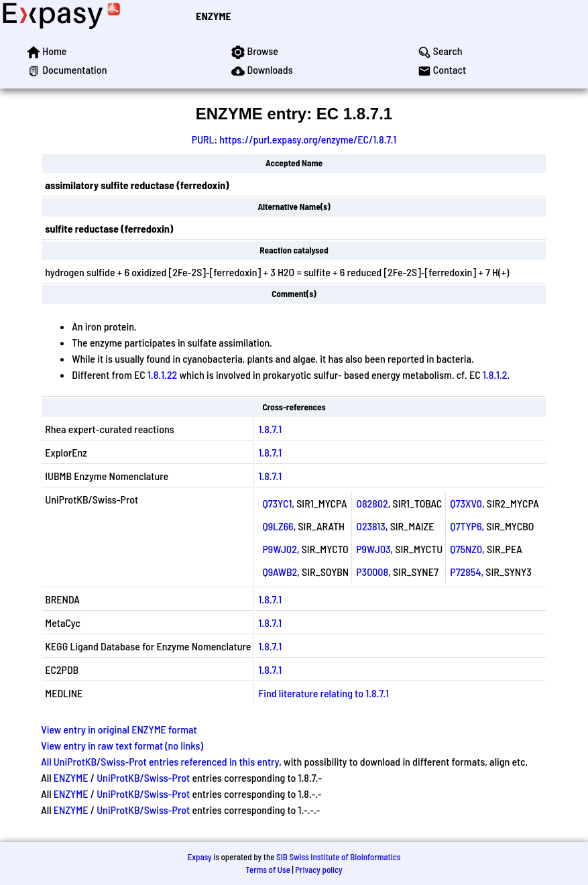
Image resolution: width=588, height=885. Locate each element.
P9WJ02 (279, 549)
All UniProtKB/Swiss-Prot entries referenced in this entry (160, 761)
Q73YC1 (277, 503)
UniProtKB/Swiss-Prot (143, 777)
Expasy (199, 857)
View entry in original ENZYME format (119, 729)
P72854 (465, 572)
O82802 (372, 503)
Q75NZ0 (466, 549)
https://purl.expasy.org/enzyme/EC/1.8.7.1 (308, 139)
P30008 (372, 572)
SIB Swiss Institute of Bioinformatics (338, 857)
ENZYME (213, 16)
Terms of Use (268, 870)
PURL (203, 139)
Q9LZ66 (278, 526)
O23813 (371, 526)
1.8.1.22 (162, 374)
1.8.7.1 (270, 429)
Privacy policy (318, 870)
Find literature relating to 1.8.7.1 (324, 693)
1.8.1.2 (495, 374)
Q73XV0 (466, 503)
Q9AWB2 (280, 572)
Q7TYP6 (466, 526)
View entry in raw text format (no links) (122, 745)
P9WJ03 (373, 549)
